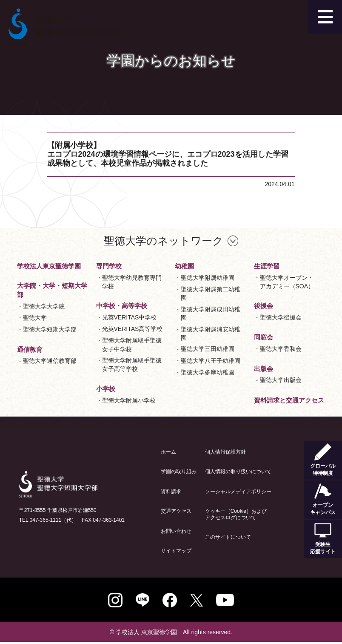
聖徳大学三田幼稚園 (208, 349)
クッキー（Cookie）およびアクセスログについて (236, 514)
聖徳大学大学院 (44, 306)
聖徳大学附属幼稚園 (208, 278)
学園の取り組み (179, 471)
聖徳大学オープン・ (287, 283)
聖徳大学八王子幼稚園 (211, 361)
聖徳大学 (35, 318)
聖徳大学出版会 (281, 380)
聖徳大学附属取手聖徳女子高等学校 (132, 365)
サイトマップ (176, 551)
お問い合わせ (176, 531)
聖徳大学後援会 (281, 317)
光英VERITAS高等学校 (133, 329)
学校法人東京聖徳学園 (49, 266)
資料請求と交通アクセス (289, 400)
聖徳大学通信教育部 (50, 361)
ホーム (168, 452)
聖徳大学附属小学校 (129, 400)
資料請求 (171, 492)
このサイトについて (228, 537)
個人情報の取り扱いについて (238, 471)
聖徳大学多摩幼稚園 (208, 372)
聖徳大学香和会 (281, 349)
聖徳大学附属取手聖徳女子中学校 (132, 345)
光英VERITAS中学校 (130, 317)
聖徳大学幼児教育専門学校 (132, 282)
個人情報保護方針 (225, 452)
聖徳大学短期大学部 (50, 329)
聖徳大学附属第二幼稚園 (211, 293)
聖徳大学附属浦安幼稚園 (211, 333)
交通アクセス (176, 511)
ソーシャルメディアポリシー (238, 492)
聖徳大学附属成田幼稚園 (211, 313)
